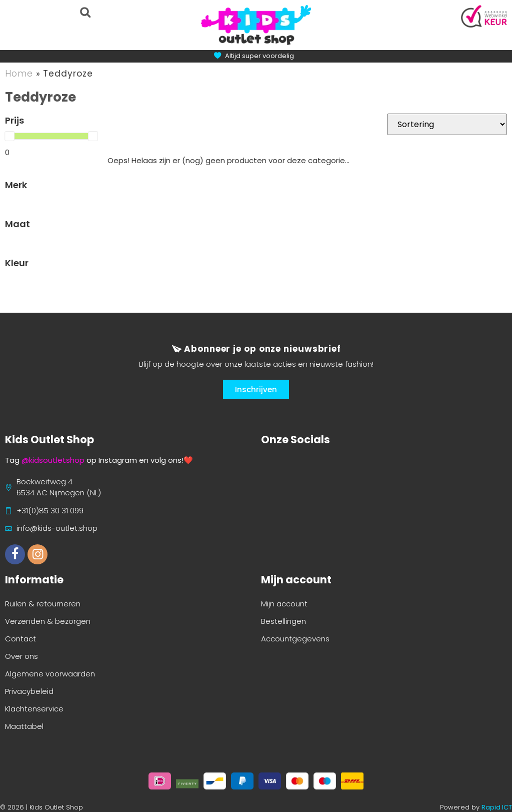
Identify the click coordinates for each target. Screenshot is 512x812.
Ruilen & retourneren (43, 604)
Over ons (21, 656)
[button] (85, 12)
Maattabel (24, 726)
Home (19, 74)
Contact (20, 639)
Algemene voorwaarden (50, 674)
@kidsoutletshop (53, 460)
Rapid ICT (497, 807)
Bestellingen (283, 621)
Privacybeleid (29, 691)
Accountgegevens (295, 639)
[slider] (9, 136)
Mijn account (284, 604)
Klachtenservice (34, 709)
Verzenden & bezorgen (48, 621)
